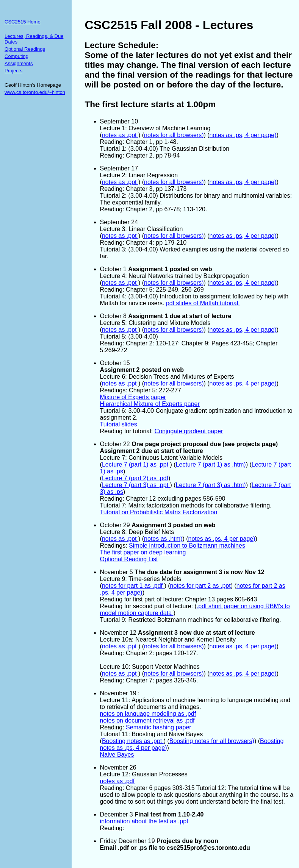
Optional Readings (25, 49)
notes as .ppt (120, 135)
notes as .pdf (117, 781)
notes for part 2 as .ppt (200, 586)
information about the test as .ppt (144, 821)
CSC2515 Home (23, 22)
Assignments (19, 63)
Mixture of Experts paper (133, 397)
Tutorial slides (119, 424)
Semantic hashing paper (159, 727)
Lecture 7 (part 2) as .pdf (135, 478)
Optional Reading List (129, 559)
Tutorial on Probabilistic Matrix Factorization (159, 512)
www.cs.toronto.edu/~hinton (35, 92)
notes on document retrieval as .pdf (147, 720)
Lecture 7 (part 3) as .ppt (136, 485)
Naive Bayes (117, 755)
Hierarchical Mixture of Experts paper (150, 404)
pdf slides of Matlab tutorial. (203, 303)
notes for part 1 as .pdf (133, 586)
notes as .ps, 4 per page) (243, 135)
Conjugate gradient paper (189, 431)
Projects (13, 71)
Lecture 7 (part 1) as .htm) (211, 464)
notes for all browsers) (174, 135)
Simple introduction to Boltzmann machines (187, 546)
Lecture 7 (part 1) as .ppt (136, 464)
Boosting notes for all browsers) (212, 741)
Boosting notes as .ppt (133, 741)
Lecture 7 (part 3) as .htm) (211, 485)
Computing (16, 56)
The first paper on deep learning (143, 552)
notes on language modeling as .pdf (148, 714)
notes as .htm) (163, 539)
